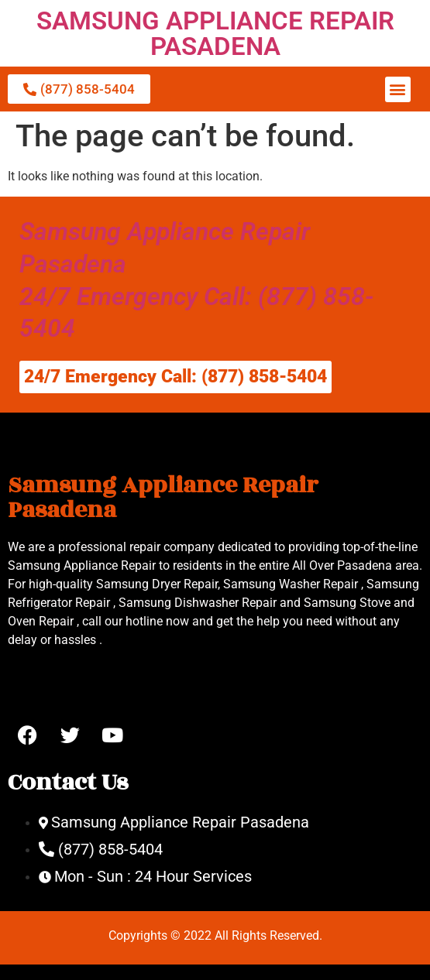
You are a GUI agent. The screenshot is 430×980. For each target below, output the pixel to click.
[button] (398, 89)
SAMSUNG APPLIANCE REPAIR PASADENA (215, 33)
